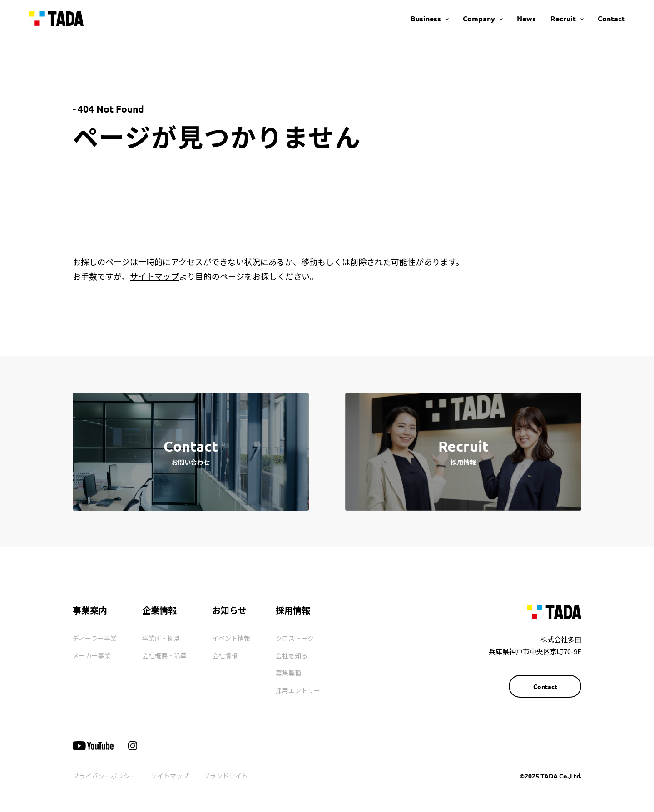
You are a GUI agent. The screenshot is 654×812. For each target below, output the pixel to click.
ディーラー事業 (95, 638)
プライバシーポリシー (104, 776)
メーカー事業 (92, 655)
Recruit (563, 18)
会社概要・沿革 (164, 655)
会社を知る (292, 655)
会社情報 (225, 655)
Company (479, 18)
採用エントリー (298, 690)
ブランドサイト (226, 776)
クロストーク (295, 638)
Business (426, 18)
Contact (611, 18)
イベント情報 (231, 638)
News (526, 18)
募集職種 (288, 673)
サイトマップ (154, 276)
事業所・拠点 (161, 638)
